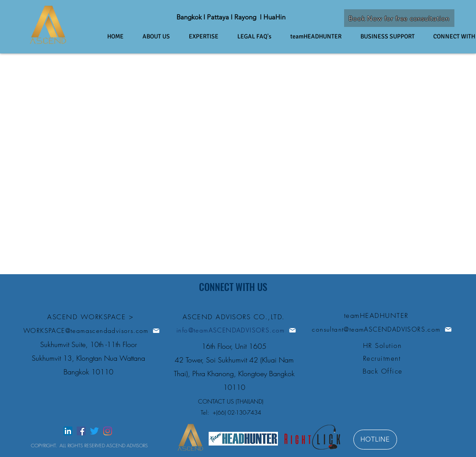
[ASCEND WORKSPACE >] (91, 317)
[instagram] (108, 431)
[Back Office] (384, 371)
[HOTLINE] (375, 440)
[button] (259, 37)
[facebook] (81, 431)
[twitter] (94, 431)
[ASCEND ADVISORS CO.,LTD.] (235, 317)
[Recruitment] (383, 358)
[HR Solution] (383, 346)
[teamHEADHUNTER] (377, 315)
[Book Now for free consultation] (399, 18)
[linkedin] (68, 431)
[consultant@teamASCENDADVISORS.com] (382, 329)
